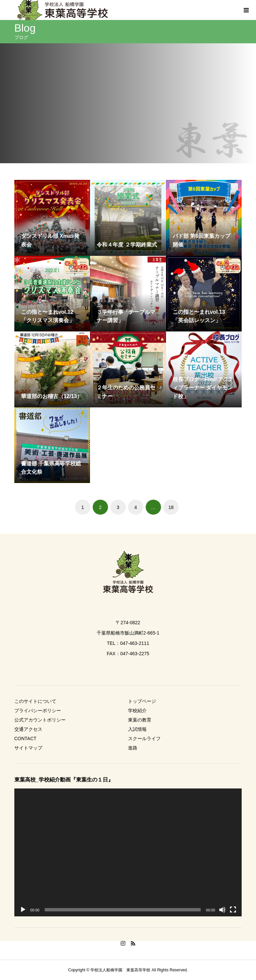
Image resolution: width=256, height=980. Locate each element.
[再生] (23, 910)
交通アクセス (28, 729)
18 (171, 507)
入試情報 (137, 729)
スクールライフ (144, 738)
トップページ (142, 701)
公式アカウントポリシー (40, 720)
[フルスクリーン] (233, 910)
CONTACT (25, 738)
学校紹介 (137, 711)
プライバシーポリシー (38, 711)
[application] (128, 852)
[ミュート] (222, 910)
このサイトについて (35, 701)
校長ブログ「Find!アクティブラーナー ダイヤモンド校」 (203, 388)
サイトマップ (28, 748)
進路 (133, 748)
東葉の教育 (140, 720)
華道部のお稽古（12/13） (52, 396)
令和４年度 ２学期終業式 (127, 245)
